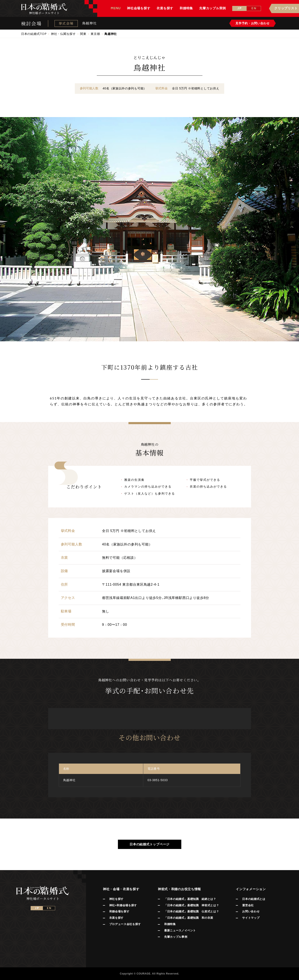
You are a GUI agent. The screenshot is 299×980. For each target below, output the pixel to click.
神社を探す (116, 899)
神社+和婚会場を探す (123, 905)
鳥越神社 (89, 23)
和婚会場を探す (119, 911)
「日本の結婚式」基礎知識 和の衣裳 (189, 918)
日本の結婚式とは (254, 899)
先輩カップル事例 (176, 937)
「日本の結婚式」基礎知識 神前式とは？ (192, 905)
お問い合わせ (251, 911)
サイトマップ (251, 918)
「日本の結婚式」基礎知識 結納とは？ (190, 899)
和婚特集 (170, 924)
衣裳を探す (116, 918)
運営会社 (248, 905)
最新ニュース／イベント (180, 930)
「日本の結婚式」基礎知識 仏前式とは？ (192, 911)
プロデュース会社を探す (125, 924)
